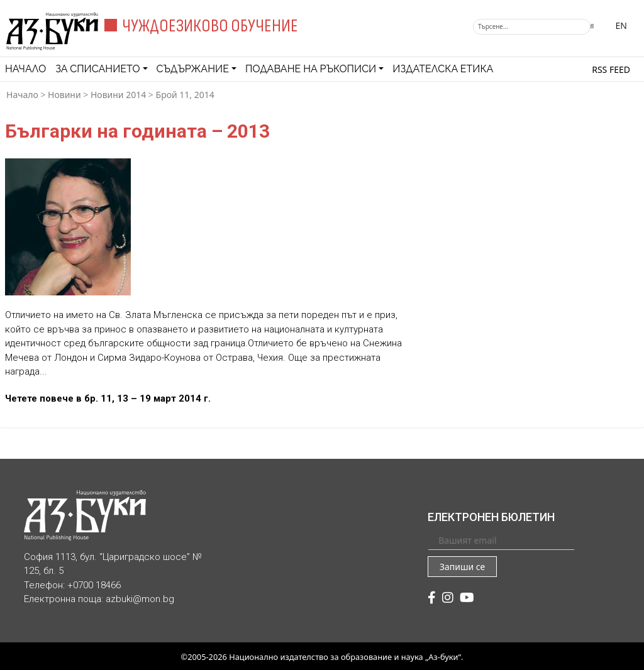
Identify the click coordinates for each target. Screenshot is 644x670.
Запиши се (462, 567)
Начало (25, 69)
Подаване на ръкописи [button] (311, 69)
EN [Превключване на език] (621, 25)
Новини (64, 95)
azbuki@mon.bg (140, 599)
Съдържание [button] (193, 69)
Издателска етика (443, 69)
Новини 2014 (118, 95)
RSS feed (611, 69)
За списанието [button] (97, 69)
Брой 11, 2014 (185, 95)
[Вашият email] (501, 540)
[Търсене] (532, 27)
